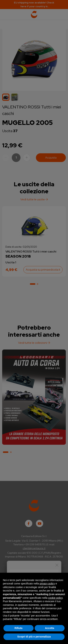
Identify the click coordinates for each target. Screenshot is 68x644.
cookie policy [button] (55, 598)
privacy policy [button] (47, 584)
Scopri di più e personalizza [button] (34, 637)
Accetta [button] (50, 628)
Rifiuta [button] (18, 628)
